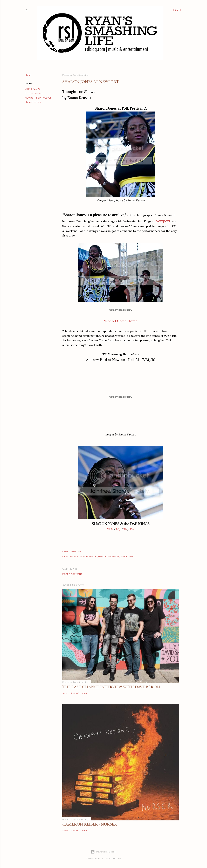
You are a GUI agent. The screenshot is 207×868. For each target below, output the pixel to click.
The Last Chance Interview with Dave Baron (111, 687)
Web (110, 529)
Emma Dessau (34, 93)
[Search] (177, 10)
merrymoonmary (113, 858)
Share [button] (28, 75)
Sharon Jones (33, 102)
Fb (125, 529)
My (118, 529)
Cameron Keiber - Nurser (90, 824)
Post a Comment (72, 574)
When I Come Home (121, 321)
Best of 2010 (32, 89)
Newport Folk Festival (38, 98)
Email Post (76, 552)
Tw (132, 529)
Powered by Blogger (104, 852)
